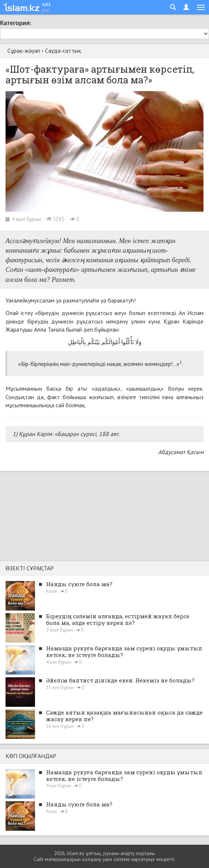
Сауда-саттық (63, 51)
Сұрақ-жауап (24, 51)
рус (46, 10)
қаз (46, 4)
